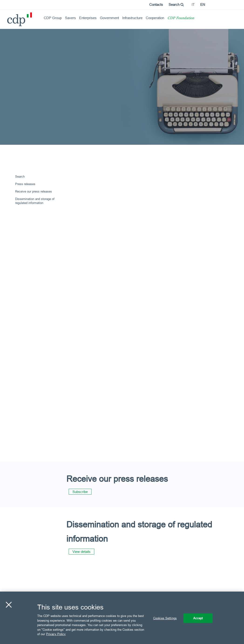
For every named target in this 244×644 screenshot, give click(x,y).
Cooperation (155, 18)
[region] (122, 618)
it (193, 5)
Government (109, 18)
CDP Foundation (181, 18)
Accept (198, 618)
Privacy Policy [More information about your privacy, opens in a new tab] (56, 634)
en (203, 5)
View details (81, 552)
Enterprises (88, 18)
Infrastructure (132, 18)
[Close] (9, 605)
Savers (70, 18)
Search (176, 5)
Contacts (156, 5)
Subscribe (80, 492)
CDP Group (53, 18)
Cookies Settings (165, 618)
